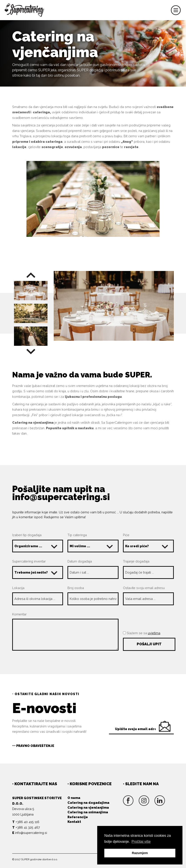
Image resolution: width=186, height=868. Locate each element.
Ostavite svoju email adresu (144, 588)
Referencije (78, 817)
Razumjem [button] (140, 853)
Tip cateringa (77, 535)
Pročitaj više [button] (141, 842)
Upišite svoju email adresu (138, 729)
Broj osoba (76, 588)
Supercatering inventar (29, 561)
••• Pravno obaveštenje (33, 746)
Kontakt (74, 822)
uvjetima (154, 633)
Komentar (19, 614)
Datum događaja (80, 561)
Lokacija (18, 588)
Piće (126, 535)
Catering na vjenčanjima (88, 807)
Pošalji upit (149, 644)
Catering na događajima (88, 803)
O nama (74, 798)
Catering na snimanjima (88, 812)
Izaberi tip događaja (27, 535)
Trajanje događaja (136, 561)
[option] (114, 306)
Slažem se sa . (142, 633)
